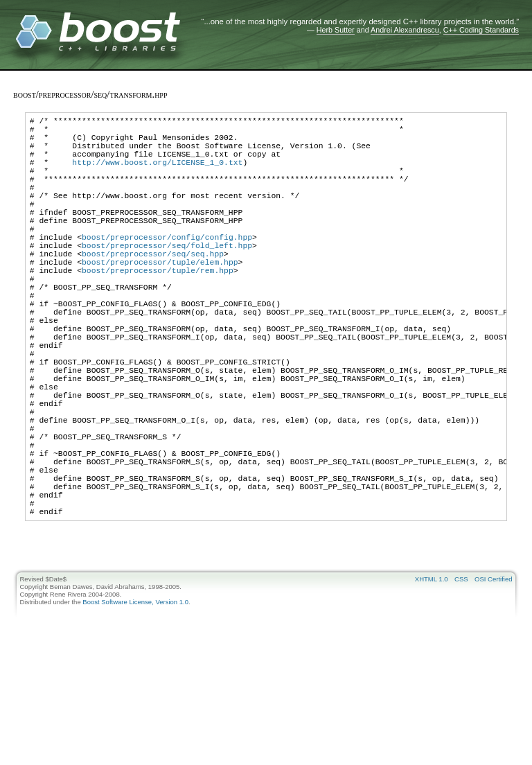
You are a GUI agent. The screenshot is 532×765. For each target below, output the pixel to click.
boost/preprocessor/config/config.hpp (167, 268)
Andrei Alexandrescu (405, 30)
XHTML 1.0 (432, 679)
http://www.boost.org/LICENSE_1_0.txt (157, 174)
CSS (461, 679)
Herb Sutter (336, 30)
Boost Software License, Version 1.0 (135, 702)
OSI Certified (493, 679)
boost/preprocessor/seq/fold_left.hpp (167, 278)
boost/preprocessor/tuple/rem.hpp (158, 309)
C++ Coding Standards (481, 30)
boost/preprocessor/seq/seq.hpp (153, 289)
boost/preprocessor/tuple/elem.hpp (160, 299)
